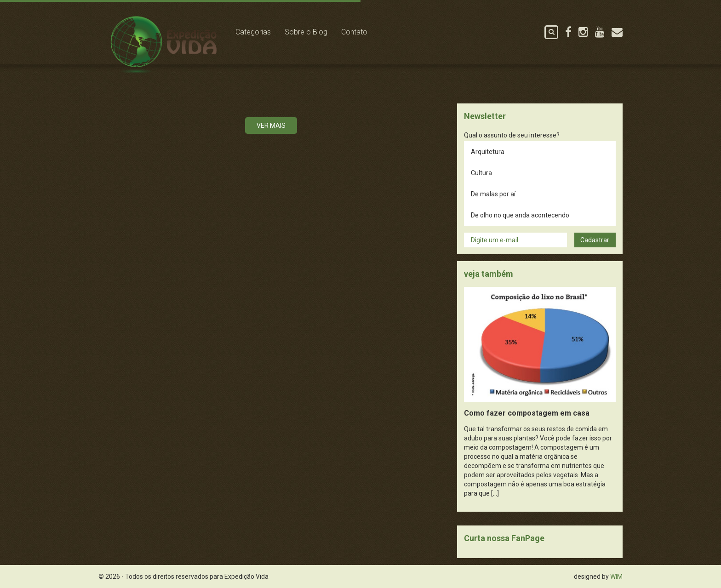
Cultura (481, 173)
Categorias (253, 32)
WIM (616, 577)
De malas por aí (493, 194)
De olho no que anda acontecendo (520, 215)
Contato (354, 32)
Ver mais (271, 126)
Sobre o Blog (306, 32)
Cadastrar (595, 240)
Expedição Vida (163, 46)
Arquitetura (488, 152)
